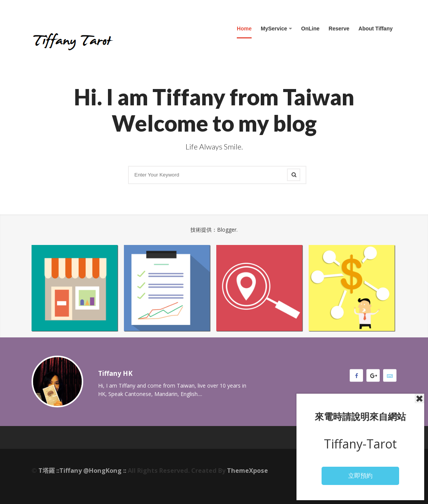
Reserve (339, 29)
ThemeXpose (247, 471)
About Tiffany (376, 29)
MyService (276, 29)
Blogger (227, 230)
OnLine (310, 29)
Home (244, 29)
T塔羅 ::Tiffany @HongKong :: (82, 471)
